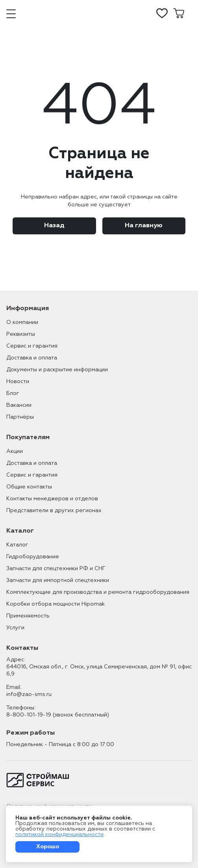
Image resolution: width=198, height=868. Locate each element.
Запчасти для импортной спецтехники (58, 580)
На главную (144, 226)
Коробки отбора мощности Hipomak (56, 604)
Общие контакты (29, 487)
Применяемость (28, 616)
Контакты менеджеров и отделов (52, 499)
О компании (22, 322)
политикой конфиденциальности (59, 834)
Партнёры (20, 417)
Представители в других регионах (54, 511)
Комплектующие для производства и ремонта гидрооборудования (98, 592)
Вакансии (19, 405)
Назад (54, 226)
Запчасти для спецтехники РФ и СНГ (56, 569)
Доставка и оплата (32, 358)
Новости (18, 382)
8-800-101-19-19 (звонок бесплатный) (58, 715)
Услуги (15, 628)
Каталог (17, 545)
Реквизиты (21, 334)
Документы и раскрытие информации (57, 370)
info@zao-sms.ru (29, 694)
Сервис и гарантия (32, 346)
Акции (15, 451)
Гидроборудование (33, 557)
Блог (13, 393)
